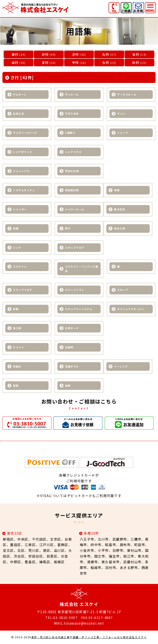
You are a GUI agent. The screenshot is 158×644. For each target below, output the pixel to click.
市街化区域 (72, 171)
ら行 (106, 62)
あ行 (15, 54)
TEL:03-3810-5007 (61, 618)
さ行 (75, 54)
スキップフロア (75, 248)
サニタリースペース (25, 133)
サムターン (20, 95)
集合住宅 (120, 209)
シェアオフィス (23, 152)
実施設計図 (72, 190)
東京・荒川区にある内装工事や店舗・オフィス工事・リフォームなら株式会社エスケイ (89, 637)
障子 (68, 229)
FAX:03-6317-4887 (97, 618)
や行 (75, 62)
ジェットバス (21, 171)
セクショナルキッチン (131, 309)
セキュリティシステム (79, 309)
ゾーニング (121, 367)
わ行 (136, 62)
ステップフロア (23, 290)
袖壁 (68, 386)
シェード (123, 133)
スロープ (123, 290)
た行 (106, 54)
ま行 (45, 62)
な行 (136, 54)
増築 (16, 386)
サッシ (121, 114)
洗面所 (69, 347)
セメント (18, 347)
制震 (16, 309)
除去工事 (120, 229)
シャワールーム (75, 209)
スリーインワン (75, 290)
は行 (15, 62)
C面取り (70, 133)
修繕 (16, 229)
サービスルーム (127, 95)
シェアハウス (73, 152)
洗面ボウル (72, 367)
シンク (17, 248)
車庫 (117, 190)
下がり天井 (72, 114)
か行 (45, 54)
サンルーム (72, 95)
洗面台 (17, 367)
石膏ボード (72, 328)
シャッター (20, 209)
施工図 (17, 328)
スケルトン (20, 267)
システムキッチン (24, 190)
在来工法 (18, 114)
